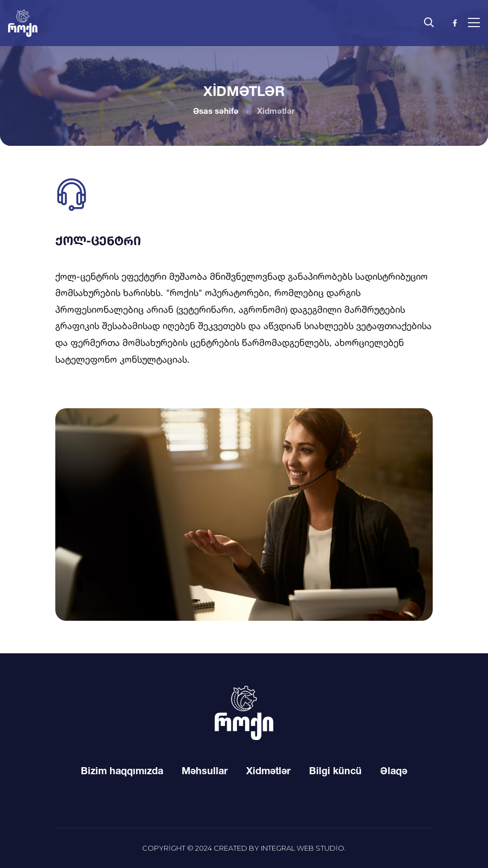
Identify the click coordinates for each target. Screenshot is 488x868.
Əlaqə (394, 770)
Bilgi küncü (335, 770)
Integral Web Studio (303, 848)
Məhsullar (205, 770)
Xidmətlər (268, 770)
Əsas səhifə (216, 111)
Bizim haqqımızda (122, 770)
